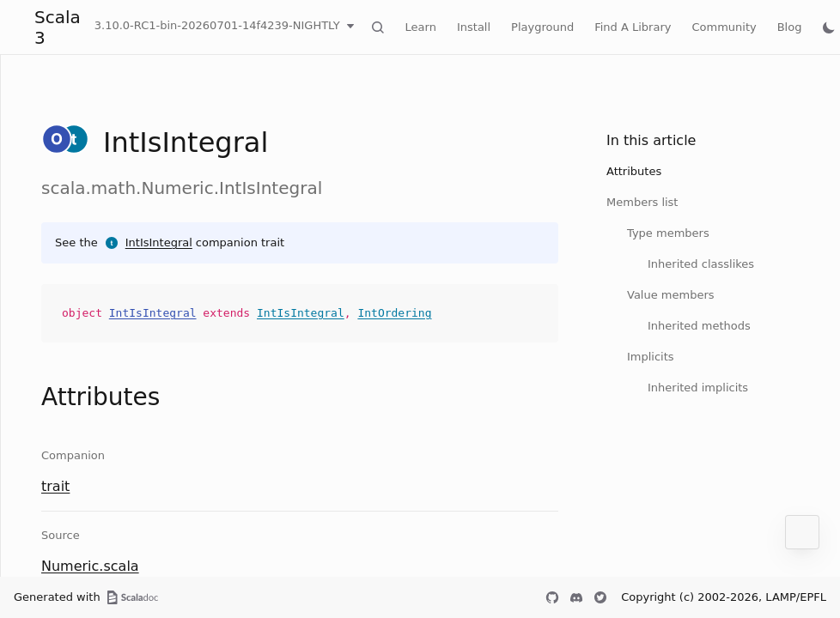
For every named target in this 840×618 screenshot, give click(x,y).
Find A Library (633, 27)
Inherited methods (699, 326)
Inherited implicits (698, 388)
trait (55, 486)
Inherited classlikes (701, 264)
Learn (421, 27)
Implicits (651, 357)
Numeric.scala (90, 566)
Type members (668, 233)
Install (474, 27)
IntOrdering (394, 313)
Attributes (634, 171)
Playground (542, 27)
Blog (790, 27)
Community (724, 27)
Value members (671, 295)
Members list (642, 202)
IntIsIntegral (159, 242)
